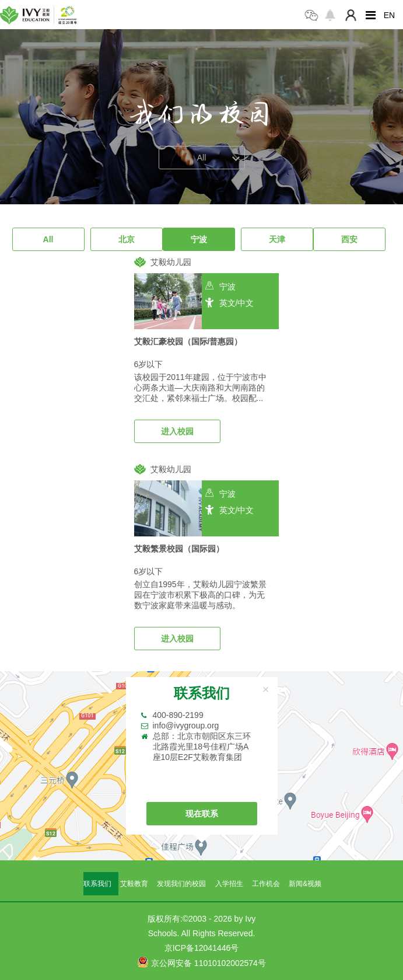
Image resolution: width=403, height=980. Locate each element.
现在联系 (202, 814)
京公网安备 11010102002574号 (201, 962)
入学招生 (229, 884)
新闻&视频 (305, 884)
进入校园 (177, 431)
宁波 (199, 239)
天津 (277, 239)
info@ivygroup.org (186, 726)
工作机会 (266, 884)
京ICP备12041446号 (202, 948)
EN (389, 15)
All (48, 239)
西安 (349, 239)
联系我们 (97, 884)
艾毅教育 (134, 884)
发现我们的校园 (181, 884)
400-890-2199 (178, 715)
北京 (127, 239)
